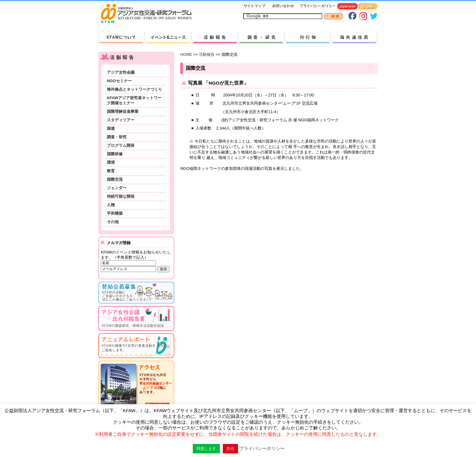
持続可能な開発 (121, 196)
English (368, 7)
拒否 (230, 449)
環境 (111, 162)
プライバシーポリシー (316, 7)
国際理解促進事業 (123, 111)
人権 (111, 205)
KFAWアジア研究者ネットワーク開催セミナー (134, 100)
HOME (186, 54)
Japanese (347, 7)
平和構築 (115, 213)
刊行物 (307, 37)
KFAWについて (122, 37)
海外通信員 (354, 37)
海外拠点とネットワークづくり (134, 89)
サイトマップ (255, 7)
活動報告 (215, 37)
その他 (113, 222)
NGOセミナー (119, 81)
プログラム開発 (121, 145)
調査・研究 (261, 37)
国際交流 (115, 179)
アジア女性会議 (121, 72)
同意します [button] (206, 449)
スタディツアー (121, 120)
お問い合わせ (282, 7)
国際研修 (115, 154)
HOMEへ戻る (149, 14)
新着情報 (168, 37)
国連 (111, 128)
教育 (111, 171)
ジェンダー (117, 188)
